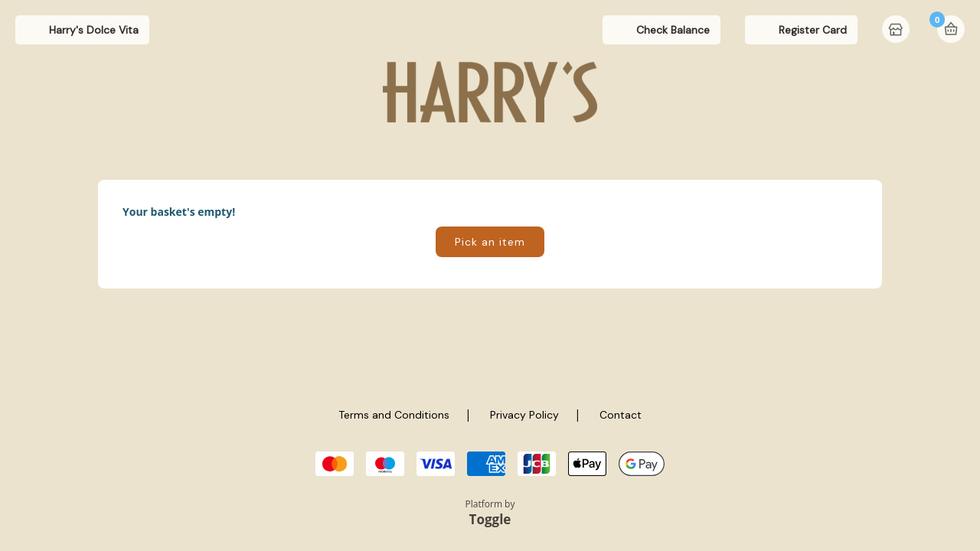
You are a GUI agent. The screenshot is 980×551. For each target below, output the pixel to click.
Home (897, 31)
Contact (621, 415)
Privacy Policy (524, 415)
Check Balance (673, 30)
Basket (951, 29)
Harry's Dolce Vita (94, 30)
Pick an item (490, 242)
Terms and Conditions (394, 415)
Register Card (813, 30)
